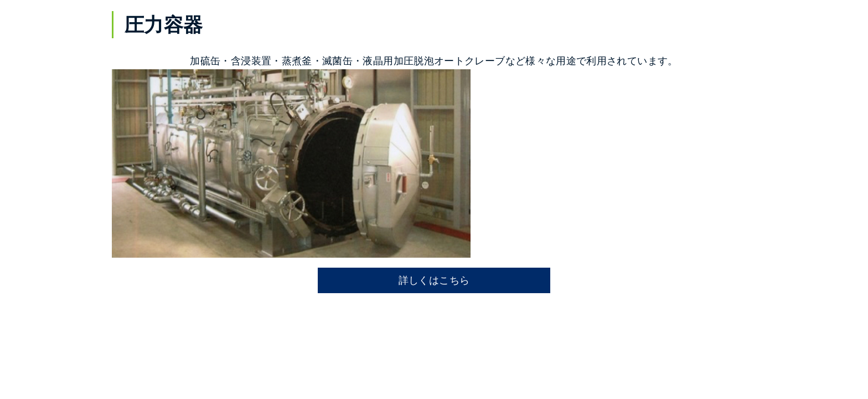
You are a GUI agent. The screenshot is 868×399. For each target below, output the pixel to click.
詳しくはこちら (434, 280)
